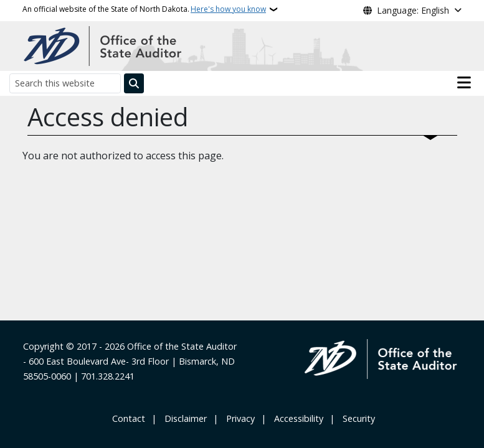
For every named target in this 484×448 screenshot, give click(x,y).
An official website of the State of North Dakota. (144, 9)
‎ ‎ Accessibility (296, 418)
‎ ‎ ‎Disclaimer (183, 418)
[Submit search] (134, 83)
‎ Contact (127, 418)
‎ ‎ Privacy (238, 418)
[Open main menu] (464, 83)
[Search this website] (65, 83)
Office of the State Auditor (182, 346)
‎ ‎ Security (356, 418)
